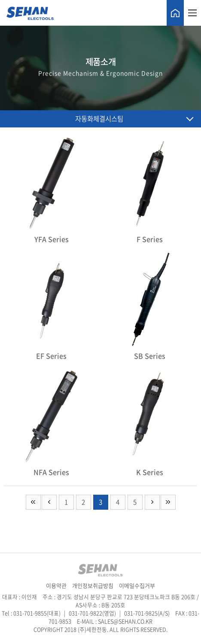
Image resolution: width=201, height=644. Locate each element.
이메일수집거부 (137, 585)
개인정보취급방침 (93, 585)
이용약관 (57, 585)
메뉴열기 (192, 13)
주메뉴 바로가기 (0, 0)
